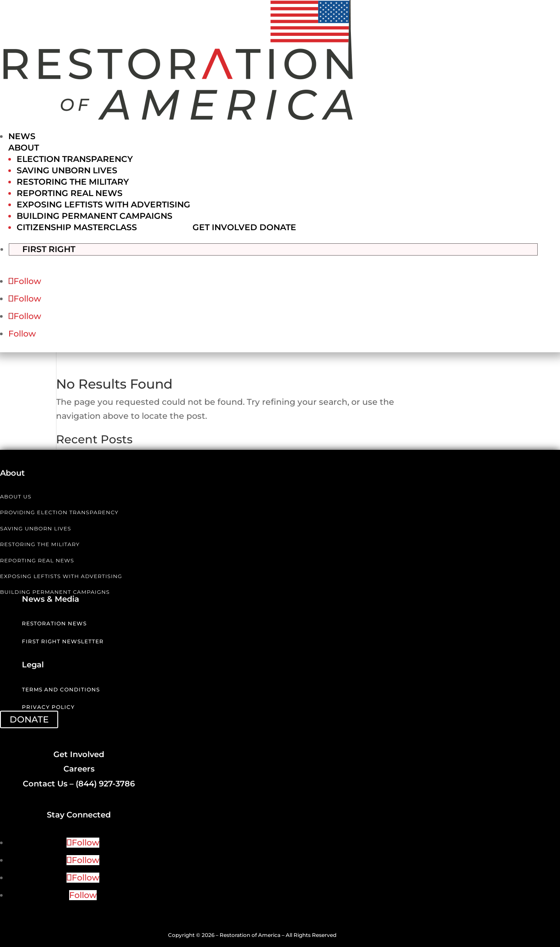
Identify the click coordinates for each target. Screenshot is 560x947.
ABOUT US (16, 496)
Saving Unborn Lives (67, 170)
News (22, 136)
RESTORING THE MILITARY (40, 544)
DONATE (29, 719)
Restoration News (54, 623)
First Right (58, 248)
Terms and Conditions (61, 689)
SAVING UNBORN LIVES (36, 528)
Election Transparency (75, 159)
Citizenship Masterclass (77, 227)
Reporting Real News (70, 193)
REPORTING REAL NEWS (37, 560)
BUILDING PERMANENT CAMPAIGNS (55, 591)
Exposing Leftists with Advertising (103, 205)
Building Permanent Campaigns (94, 216)
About (24, 148)
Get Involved (225, 227)
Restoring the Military (73, 182)
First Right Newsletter (63, 641)
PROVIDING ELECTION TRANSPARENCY (59, 512)
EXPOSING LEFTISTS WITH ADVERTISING (61, 576)
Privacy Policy (48, 707)
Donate (278, 227)
